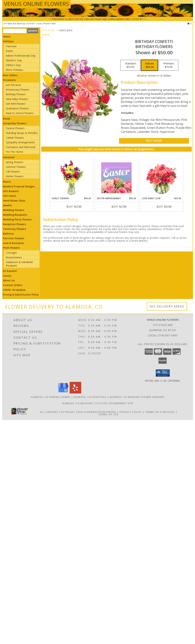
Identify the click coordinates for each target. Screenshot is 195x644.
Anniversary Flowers (18, 90)
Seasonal (9, 157)
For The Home (14, 152)
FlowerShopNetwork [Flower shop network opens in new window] (100, 412)
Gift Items (9, 196)
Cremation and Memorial (21, 147)
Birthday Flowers (16, 94)
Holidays (8, 41)
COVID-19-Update (14, 290)
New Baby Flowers (17, 99)
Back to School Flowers (20, 113)
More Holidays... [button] (15, 70)
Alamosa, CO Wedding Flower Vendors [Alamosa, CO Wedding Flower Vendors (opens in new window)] (137, 397)
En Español (10, 271)
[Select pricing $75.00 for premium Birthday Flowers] (169, 65)
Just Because (13, 85)
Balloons (8, 234)
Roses (7, 119)
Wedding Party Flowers (17, 219)
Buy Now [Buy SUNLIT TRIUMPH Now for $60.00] (74, 207)
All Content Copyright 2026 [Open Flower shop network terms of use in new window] (61, 412)
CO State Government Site (114, 403)
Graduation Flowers (17, 108)
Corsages (11, 253)
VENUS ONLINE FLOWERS (36, 4)
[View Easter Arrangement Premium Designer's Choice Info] (116, 178)
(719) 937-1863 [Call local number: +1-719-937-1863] (49, 23)
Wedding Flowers (14, 210)
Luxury (7, 276)
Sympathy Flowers (15, 123)
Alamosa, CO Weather (77, 403)
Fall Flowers (13, 172)
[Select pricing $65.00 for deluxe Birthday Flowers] (149, 65)
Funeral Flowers (15, 128)
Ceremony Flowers (14, 229)
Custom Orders (13, 285)
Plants (7, 182)
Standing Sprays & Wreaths (22, 133)
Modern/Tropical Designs (19, 186)
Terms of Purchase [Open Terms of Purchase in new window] (160, 412)
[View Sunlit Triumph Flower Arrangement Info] (71, 178)
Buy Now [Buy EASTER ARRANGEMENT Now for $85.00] (119, 207)
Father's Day (13, 65)
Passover (11, 46)
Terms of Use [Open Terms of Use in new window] (109, 414)
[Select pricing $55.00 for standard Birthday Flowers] (130, 65)
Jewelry (7, 205)
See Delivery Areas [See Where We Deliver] (167, 306)
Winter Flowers (15, 176)
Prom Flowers (11, 248)
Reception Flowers (14, 224)
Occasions (9, 80)
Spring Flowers (14, 162)
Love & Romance (13, 243)
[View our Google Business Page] (63, 392)
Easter (10, 51)
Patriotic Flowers (14, 238)
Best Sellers (10, 75)
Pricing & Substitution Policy (21, 295)
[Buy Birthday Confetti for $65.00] (154, 141)
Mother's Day (14, 60)
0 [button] (189, 23)
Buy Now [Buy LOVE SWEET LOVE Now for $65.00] (164, 207)
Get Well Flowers (16, 104)
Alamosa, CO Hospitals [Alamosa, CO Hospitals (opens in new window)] (90, 397)
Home (7, 37)
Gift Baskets (11, 191)
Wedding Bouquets (15, 215)
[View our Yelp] (75, 392)
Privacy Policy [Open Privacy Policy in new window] (131, 412)
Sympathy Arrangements (20, 142)
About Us (9, 280)
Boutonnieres (14, 257)
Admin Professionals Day (21, 56)
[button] (163, 373)
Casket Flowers (15, 138)
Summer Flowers (16, 167)
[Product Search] (15, 31)
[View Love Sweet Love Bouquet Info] (161, 178)
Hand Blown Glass (14, 201)
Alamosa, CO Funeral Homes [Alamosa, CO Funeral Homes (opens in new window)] (51, 397)
